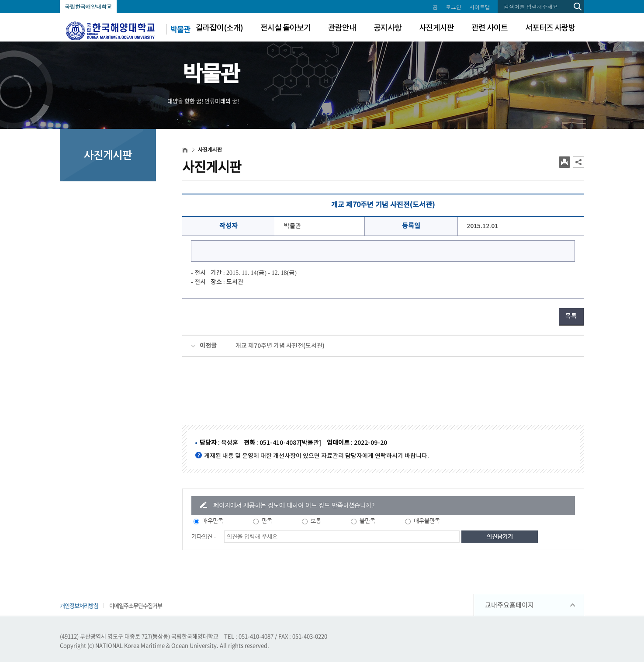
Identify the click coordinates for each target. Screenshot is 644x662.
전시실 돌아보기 (286, 28)
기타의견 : (204, 536)
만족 (267, 521)
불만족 (367, 521)
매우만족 (213, 521)
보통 (316, 521)
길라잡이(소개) (219, 28)
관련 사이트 (490, 28)
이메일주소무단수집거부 (136, 605)
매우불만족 (427, 521)
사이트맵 (480, 7)
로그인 (454, 7)
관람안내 (342, 28)
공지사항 (388, 28)
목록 (571, 316)
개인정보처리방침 (79, 605)
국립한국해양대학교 (88, 6)
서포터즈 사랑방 (550, 28)
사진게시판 (436, 28)
